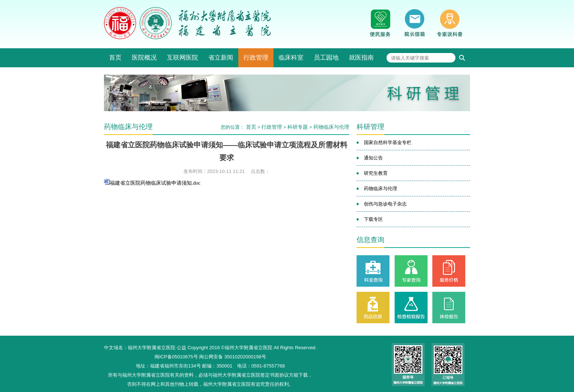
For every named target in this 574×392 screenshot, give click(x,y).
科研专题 (298, 127)
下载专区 (373, 219)
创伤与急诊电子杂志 (385, 204)
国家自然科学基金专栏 (388, 142)
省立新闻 (221, 58)
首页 (115, 58)
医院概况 (144, 58)
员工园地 (326, 58)
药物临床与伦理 (331, 127)
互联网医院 (182, 58)
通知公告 (373, 158)
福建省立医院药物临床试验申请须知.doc (155, 183)
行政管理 (256, 58)
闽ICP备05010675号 (176, 357)
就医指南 (361, 58)
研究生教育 (376, 173)
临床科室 (291, 58)
